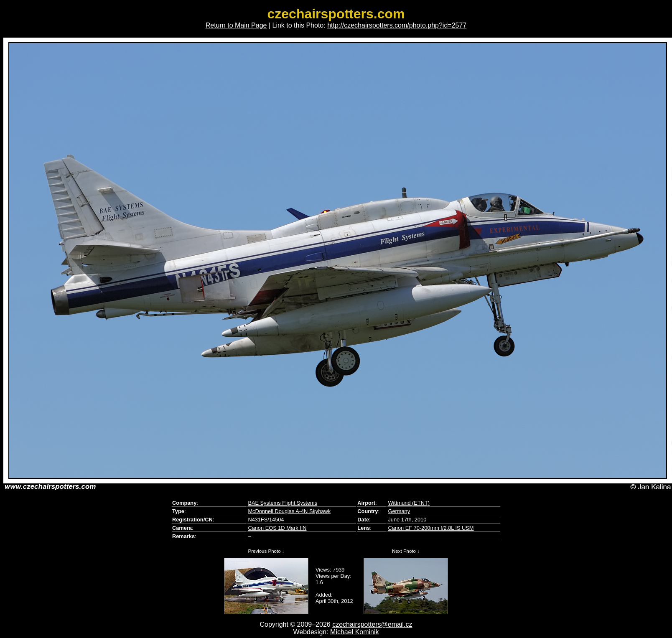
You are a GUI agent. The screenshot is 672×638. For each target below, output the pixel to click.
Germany (399, 511)
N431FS (258, 520)
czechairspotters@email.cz (372, 624)
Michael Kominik (354, 632)
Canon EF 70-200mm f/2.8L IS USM (431, 528)
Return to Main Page (236, 25)
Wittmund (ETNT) (409, 503)
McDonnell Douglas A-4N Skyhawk (289, 511)
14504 (277, 520)
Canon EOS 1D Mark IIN (277, 528)
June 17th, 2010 (407, 520)
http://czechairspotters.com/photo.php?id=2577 (397, 25)
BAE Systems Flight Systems (283, 503)
